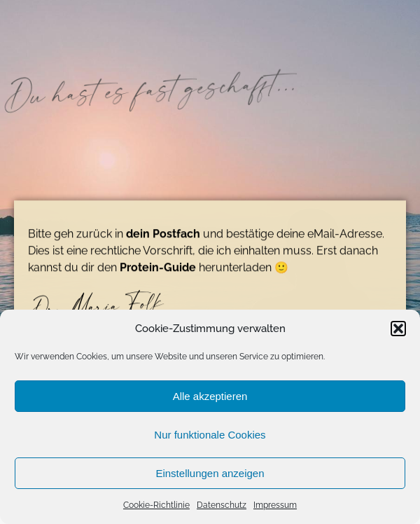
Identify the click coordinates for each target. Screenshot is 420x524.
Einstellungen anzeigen (210, 473)
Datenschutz (222, 505)
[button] (398, 329)
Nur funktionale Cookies (210, 435)
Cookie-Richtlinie (156, 505)
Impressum (275, 505)
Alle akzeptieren (210, 396)
